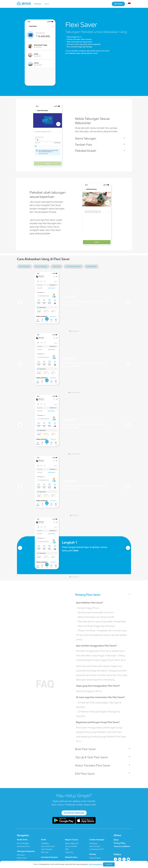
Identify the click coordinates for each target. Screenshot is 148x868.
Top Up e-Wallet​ (71, 846)
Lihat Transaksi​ (95, 846)
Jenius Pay (69, 852)
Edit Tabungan (91, 266)
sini (80, 741)
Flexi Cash (45, 852)
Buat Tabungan (24, 266)
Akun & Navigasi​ (23, 843)
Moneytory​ (93, 843)
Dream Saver (22, 858)
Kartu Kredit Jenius (48, 846)
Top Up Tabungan (41, 266)
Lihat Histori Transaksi (73, 266)
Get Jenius (118, 4)
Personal (38, 4)
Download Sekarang (74, 813)
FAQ (45, 684)
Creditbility (45, 843)
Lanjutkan (109, 864)
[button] (70, 331)
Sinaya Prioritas (95, 858)
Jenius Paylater (47, 849)
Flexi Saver (21, 855)
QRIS (67, 849)
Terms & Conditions (122, 846)
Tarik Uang (57, 266)
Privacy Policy (120, 843)
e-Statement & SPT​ (97, 849)
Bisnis (47, 4)
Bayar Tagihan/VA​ (72, 843)
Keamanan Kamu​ (23, 846)
